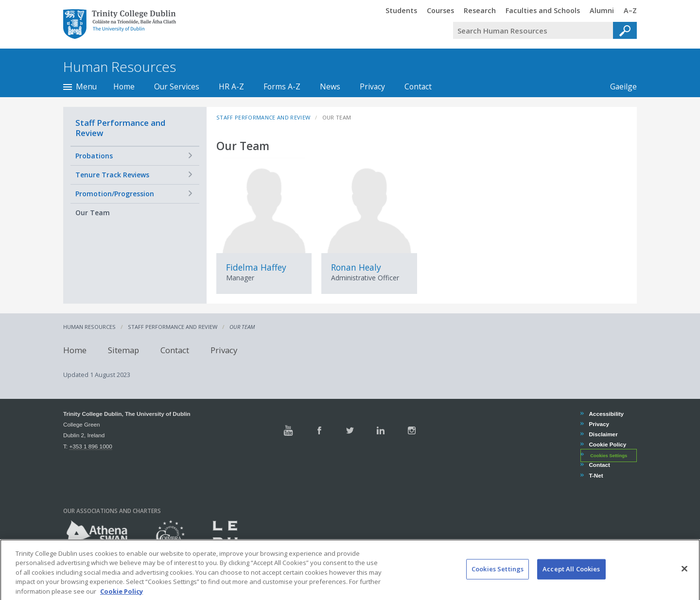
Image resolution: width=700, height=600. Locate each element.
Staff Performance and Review (120, 128)
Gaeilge (619, 86)
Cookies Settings (609, 455)
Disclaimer (603, 434)
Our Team (93, 213)
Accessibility (606, 414)
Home (124, 86)
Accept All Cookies (571, 576)
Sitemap (123, 350)
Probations (94, 156)
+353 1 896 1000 (90, 446)
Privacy (372, 86)
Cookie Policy (607, 444)
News (330, 86)
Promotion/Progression (115, 194)
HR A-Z (231, 86)
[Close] (684, 576)
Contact (418, 86)
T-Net (595, 475)
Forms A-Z (282, 86)
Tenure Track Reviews (112, 175)
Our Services (177, 86)
